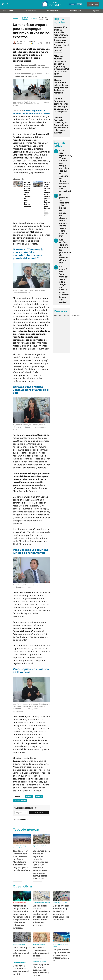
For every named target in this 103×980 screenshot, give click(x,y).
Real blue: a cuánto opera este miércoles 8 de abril (41, 952)
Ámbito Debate (20, 801)
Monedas (57, 316)
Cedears (77, 316)
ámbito (16, 18)
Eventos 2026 (76, 11)
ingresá (80, 4)
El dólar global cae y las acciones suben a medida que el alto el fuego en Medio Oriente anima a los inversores (41, 915)
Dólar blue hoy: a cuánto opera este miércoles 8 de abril (21, 952)
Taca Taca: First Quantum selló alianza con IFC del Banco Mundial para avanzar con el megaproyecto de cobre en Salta (22, 861)
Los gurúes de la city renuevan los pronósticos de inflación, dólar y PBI (65, 251)
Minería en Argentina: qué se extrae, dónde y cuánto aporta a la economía (32, 75)
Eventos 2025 (53, 11)
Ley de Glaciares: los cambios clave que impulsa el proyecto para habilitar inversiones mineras (32, 67)
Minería (34, 18)
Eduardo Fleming (21, 43)
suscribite (73, 4)
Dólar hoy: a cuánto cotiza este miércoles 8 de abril (21, 970)
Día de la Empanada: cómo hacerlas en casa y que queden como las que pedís (61, 105)
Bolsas (63, 316)
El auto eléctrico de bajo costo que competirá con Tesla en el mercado (61, 86)
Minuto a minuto (20, 903)
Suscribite (39, 812)
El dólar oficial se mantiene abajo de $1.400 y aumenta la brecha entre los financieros (61, 913)
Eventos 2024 (30, 11)
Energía (39, 796)
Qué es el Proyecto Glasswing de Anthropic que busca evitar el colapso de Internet (61, 125)
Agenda (96, 11)
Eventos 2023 (7, 11)
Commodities (70, 316)
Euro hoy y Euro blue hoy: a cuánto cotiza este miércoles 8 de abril (41, 970)
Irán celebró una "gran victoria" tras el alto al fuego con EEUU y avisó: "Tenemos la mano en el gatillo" (64, 284)
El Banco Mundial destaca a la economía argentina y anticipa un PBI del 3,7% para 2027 (61, 65)
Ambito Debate (25, 18)
